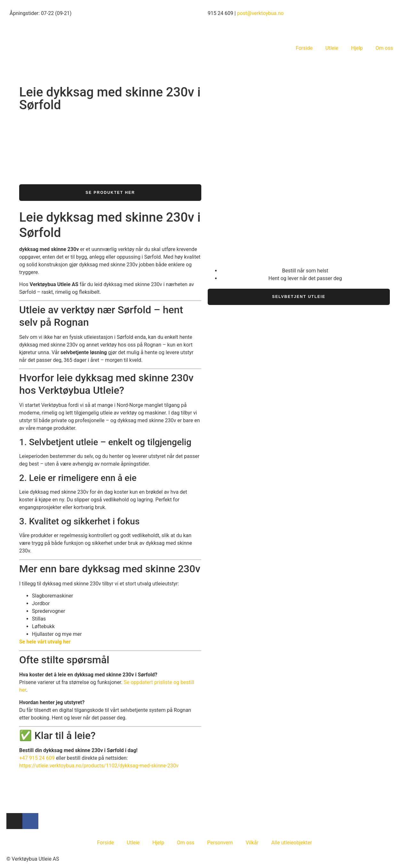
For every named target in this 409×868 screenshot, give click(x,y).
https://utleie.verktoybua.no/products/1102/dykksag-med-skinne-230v (99, 766)
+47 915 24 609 (37, 758)
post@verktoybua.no (260, 13)
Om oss (384, 48)
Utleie (332, 48)
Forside (304, 48)
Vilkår (252, 843)
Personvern (220, 843)
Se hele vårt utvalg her (45, 642)
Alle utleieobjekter (292, 843)
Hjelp (357, 48)
